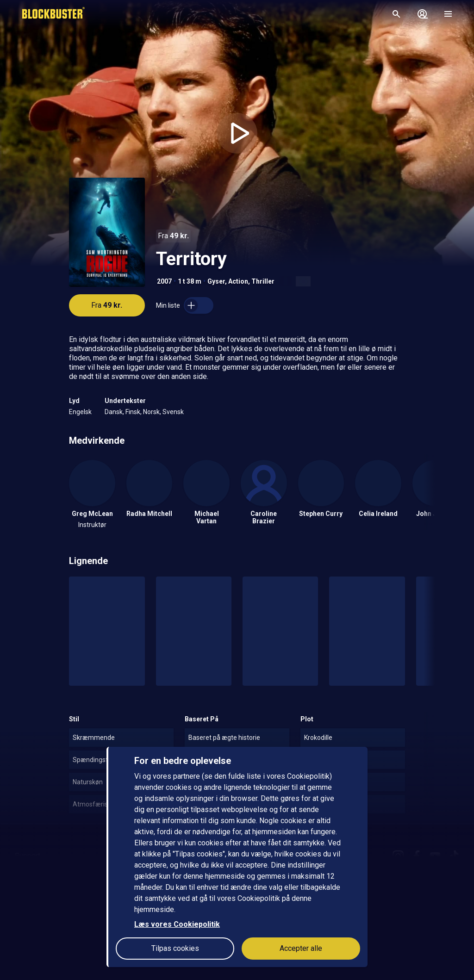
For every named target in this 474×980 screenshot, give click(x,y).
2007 (164, 281)
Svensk (173, 412)
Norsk (151, 412)
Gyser (216, 281)
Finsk (133, 412)
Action (238, 281)
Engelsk (80, 412)
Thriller (263, 281)
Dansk (114, 412)
